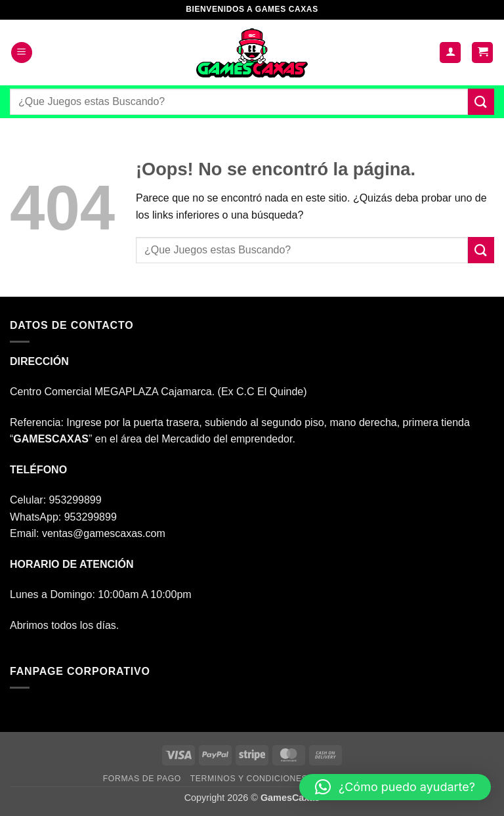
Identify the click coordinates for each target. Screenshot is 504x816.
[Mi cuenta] (450, 53)
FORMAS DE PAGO (142, 779)
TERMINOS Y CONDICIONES (249, 779)
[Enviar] (481, 101)
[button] (22, 53)
